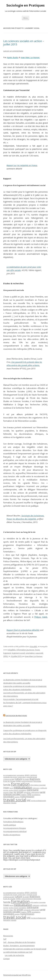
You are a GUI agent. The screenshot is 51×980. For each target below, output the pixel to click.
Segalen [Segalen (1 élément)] (24, 795)
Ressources (8, 936)
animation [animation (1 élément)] (21, 775)
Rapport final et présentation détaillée (23, 630)
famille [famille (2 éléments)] (7, 785)
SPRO (6, 656)
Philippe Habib (41, 617)
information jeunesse (25, 650)
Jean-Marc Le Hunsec (30, 57)
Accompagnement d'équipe (15, 828)
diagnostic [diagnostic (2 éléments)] (35, 779)
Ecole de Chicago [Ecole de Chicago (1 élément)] (9, 781)
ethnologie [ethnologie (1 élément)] (37, 781)
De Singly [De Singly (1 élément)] (26, 779)
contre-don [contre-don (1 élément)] (22, 777)
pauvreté (39, 653)
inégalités (12, 650)
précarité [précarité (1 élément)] (27, 792)
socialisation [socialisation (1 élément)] (36, 795)
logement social (18, 653)
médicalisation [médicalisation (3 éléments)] (23, 787)
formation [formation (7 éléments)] (20, 784)
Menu (26, 18)
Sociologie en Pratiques (26, 5)
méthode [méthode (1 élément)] (44, 788)
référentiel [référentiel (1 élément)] (35, 792)
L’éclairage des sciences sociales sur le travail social (25, 949)
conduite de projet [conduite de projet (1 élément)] (10, 777)
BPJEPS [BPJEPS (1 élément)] (27, 775)
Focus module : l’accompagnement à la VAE (21, 699)
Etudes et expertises (12, 835)
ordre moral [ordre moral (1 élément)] (13, 790)
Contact (6, 959)
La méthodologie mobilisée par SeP (18, 952)
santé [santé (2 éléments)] (42, 792)
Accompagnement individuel (15, 831)
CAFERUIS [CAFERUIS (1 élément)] (33, 775)
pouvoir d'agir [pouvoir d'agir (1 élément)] (8, 792)
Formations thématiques (13, 822)
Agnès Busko (13, 57)
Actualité (33, 646)
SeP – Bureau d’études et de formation (19, 942)
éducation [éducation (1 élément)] (7, 803)
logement (7, 653)
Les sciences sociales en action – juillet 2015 (24, 43)
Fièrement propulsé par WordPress (17, 975)
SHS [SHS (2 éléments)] (29, 794)
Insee (37, 650)
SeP (5, 939)
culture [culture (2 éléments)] (18, 779)
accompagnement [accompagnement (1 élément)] (10, 775)
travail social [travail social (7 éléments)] (15, 800)
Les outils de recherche (14, 955)
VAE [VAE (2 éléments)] (29, 800)
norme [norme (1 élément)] (6, 790)
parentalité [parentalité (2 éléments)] (33, 790)
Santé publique (10, 825)
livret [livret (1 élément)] (11, 788)
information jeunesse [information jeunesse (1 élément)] (38, 785)
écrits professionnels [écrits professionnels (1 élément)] (38, 801)
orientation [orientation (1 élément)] (22, 790)
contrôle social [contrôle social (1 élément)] (32, 777)
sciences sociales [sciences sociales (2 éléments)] (12, 794)
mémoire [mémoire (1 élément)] (36, 788)
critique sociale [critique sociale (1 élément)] (9, 779)
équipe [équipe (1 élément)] (14, 803)
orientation (30, 653)
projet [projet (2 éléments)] (20, 792)
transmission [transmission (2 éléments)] (27, 797)
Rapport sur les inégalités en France (22, 165)
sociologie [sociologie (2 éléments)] (9, 797)
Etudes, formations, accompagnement (19, 946)
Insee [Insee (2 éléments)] (6, 788)
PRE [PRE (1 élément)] (15, 792)
